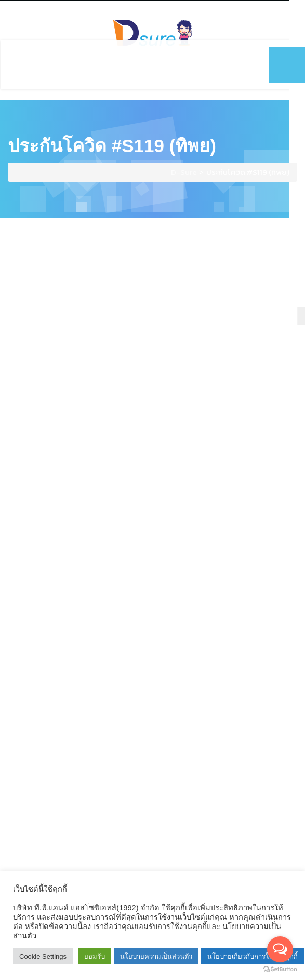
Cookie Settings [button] (43, 956)
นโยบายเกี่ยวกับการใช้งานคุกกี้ (253, 956)
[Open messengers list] (280, 949)
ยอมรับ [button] (95, 956)
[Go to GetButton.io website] (280, 969)
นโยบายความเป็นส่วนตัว (156, 956)
